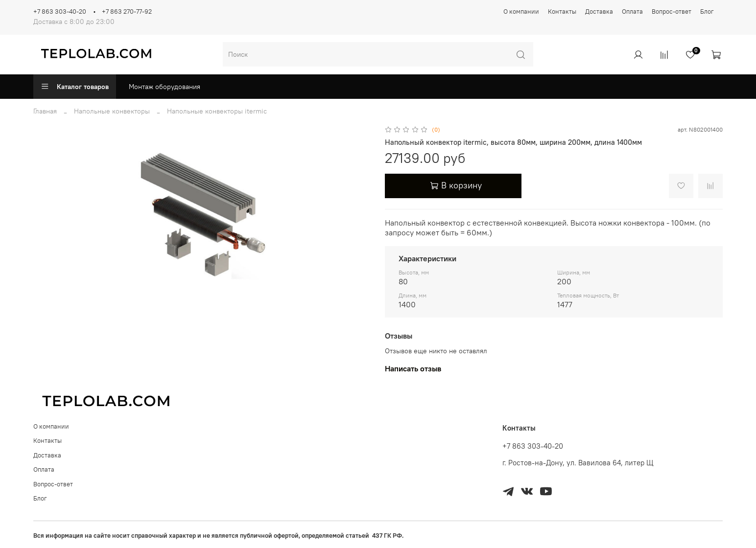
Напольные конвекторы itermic (217, 111)
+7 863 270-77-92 (127, 11)
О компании (521, 11)
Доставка (599, 11)
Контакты (562, 11)
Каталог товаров (75, 87)
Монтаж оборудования (165, 87)
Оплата (632, 11)
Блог (707, 11)
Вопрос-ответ (672, 11)
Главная (45, 111)
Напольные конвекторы (112, 111)
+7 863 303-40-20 (60, 11)
